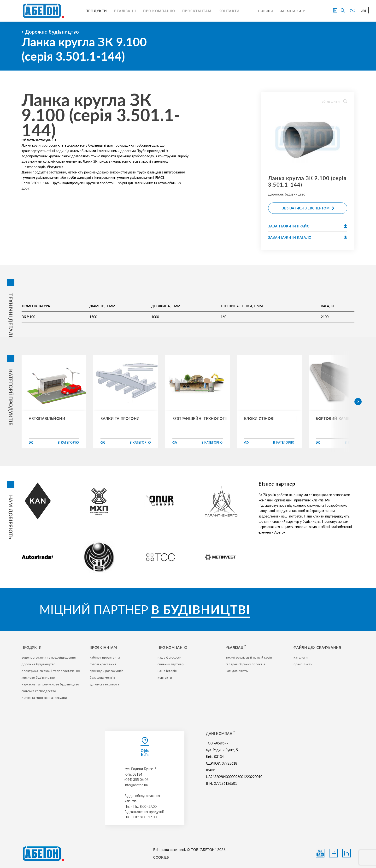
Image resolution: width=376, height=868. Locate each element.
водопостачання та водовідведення (49, 657)
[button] (358, 402)
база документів (102, 678)
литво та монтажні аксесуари (44, 698)
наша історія (167, 671)
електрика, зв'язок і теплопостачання (51, 671)
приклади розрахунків (107, 671)
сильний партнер (170, 664)
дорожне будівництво (38, 664)
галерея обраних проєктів (245, 664)
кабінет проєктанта (105, 657)
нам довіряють (237, 671)
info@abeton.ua (136, 785)
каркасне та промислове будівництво (50, 684)
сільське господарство (39, 691)
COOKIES (161, 857)
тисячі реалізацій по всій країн (249, 657)
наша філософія (169, 657)
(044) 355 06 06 (136, 780)
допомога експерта (104, 684)
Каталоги (300, 657)
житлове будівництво (38, 678)
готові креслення (103, 664)
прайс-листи (303, 664)
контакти (165, 678)
